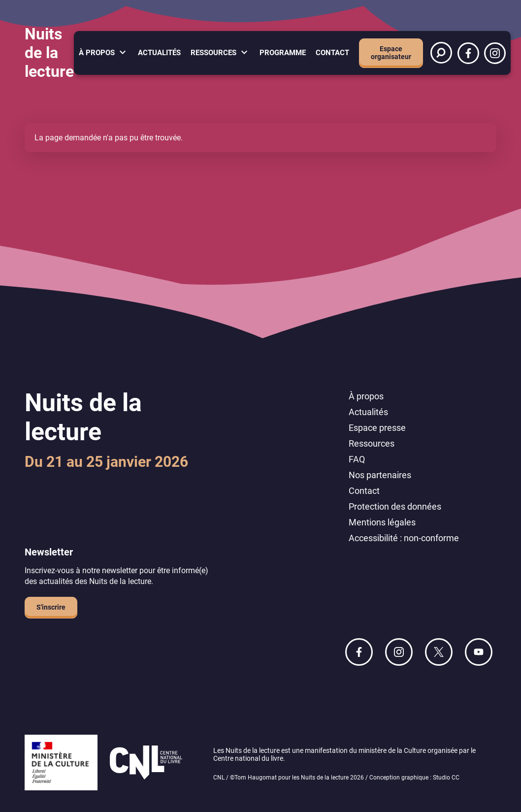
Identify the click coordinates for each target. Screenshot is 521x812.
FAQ (357, 459)
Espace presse (377, 428)
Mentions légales (382, 522)
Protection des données (395, 506)
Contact (332, 53)
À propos (97, 53)
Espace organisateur (391, 53)
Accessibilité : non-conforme (404, 538)
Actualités (159, 53)
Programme (283, 53)
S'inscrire (51, 607)
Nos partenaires (380, 475)
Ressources (213, 53)
